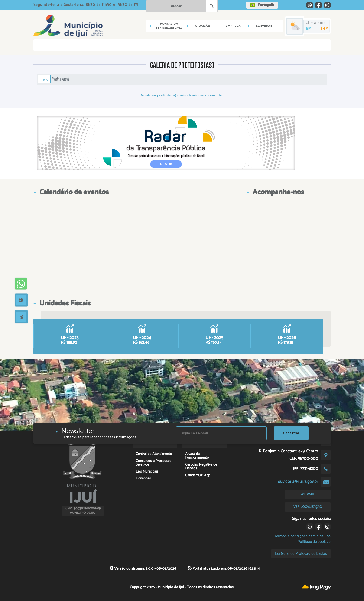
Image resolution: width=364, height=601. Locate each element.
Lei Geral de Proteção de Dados (301, 554)
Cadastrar (291, 433)
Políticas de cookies (314, 542)
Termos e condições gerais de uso (302, 536)
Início (44, 79)
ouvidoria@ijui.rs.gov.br (298, 482)
